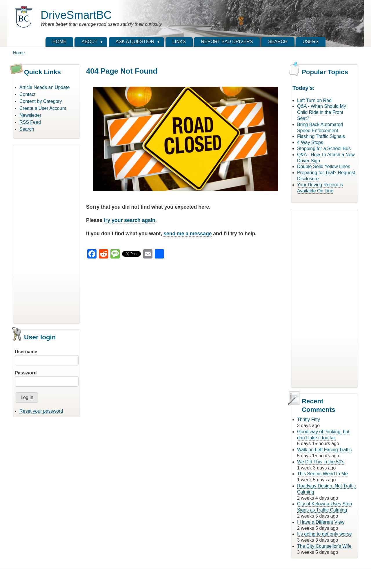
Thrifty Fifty (309, 419)
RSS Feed (30, 122)
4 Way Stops (310, 142)
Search (27, 129)
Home (19, 53)
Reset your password (41, 411)
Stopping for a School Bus (324, 149)
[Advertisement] (47, 233)
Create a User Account (43, 108)
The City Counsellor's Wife (324, 546)
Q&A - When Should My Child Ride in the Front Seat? (322, 112)
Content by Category (41, 101)
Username (26, 352)
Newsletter (30, 115)
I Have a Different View (321, 522)
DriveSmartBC (76, 15)
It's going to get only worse (324, 534)
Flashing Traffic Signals (321, 136)
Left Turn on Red (314, 100)
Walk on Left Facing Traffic (324, 450)
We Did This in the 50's (321, 462)
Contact (27, 94)
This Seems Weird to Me (322, 474)
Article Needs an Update (44, 87)
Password (26, 373)
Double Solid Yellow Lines (324, 166)
